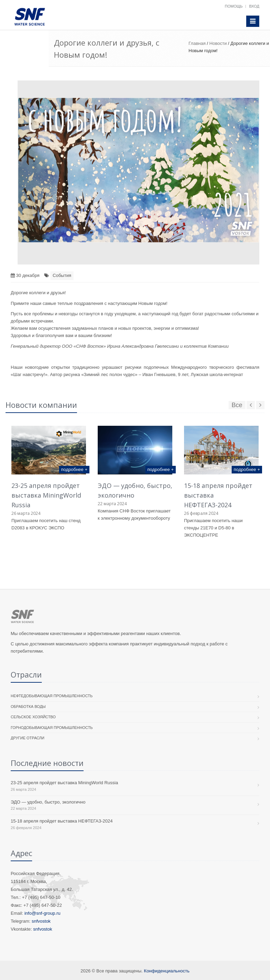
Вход (254, 6)
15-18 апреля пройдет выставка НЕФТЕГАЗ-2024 (62, 821)
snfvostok (41, 921)
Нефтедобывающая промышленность (52, 696)
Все (237, 405)
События (62, 275)
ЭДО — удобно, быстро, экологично (48, 802)
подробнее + (74, 469)
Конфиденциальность (167, 971)
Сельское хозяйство (33, 717)
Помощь (234, 6)
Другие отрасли (27, 738)
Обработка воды (28, 707)
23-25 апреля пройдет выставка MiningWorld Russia (46, 495)
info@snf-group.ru (42, 913)
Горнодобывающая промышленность (52, 728)
